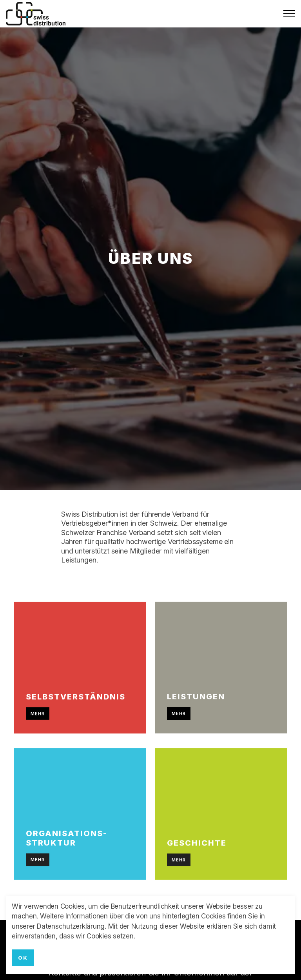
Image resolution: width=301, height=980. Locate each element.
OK (23, 958)
